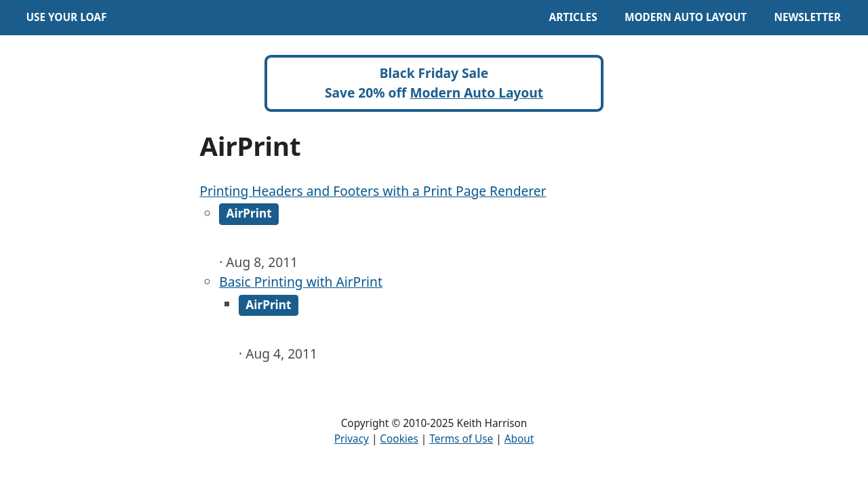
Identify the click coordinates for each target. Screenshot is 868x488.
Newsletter (807, 17)
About (519, 439)
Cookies (399, 439)
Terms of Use (461, 439)
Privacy (352, 439)
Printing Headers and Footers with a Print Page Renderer (373, 191)
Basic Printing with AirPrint (301, 282)
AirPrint (249, 214)
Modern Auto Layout (686, 17)
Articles (573, 17)
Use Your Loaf (66, 17)
